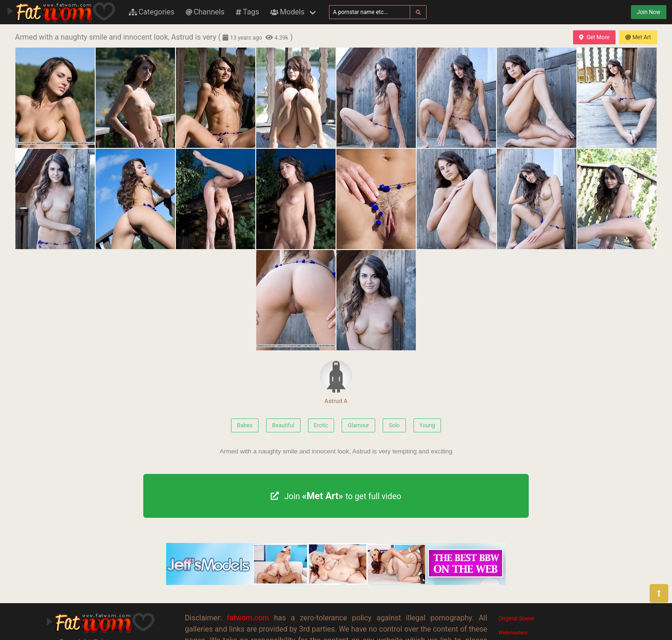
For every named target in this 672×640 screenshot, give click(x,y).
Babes (245, 425)
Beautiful (283, 425)
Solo (394, 425)
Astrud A (336, 382)
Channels (205, 12)
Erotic (321, 425)
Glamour (358, 425)
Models (287, 12)
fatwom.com (248, 618)
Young (427, 425)
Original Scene (516, 619)
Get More (594, 37)
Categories (152, 12)
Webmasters (513, 633)
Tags (247, 12)
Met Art (638, 37)
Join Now (649, 12)
